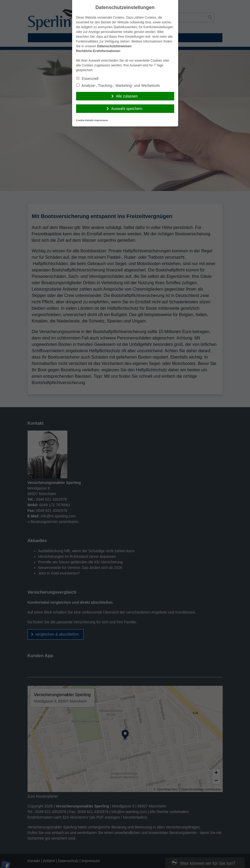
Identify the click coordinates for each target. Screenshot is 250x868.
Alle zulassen (127, 96)
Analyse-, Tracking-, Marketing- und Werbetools (118, 86)
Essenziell (87, 79)
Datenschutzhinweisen (114, 46)
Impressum (101, 120)
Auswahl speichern (127, 109)
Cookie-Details (85, 120)
